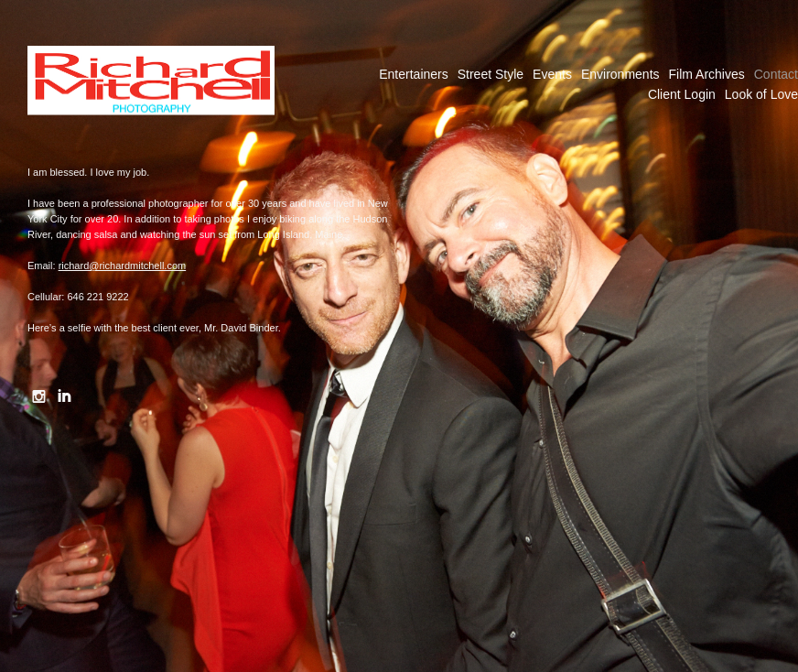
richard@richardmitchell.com (123, 266)
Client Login (682, 94)
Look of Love (761, 94)
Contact (776, 74)
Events (552, 74)
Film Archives (707, 74)
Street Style (491, 74)
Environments (620, 74)
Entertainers (413, 74)
